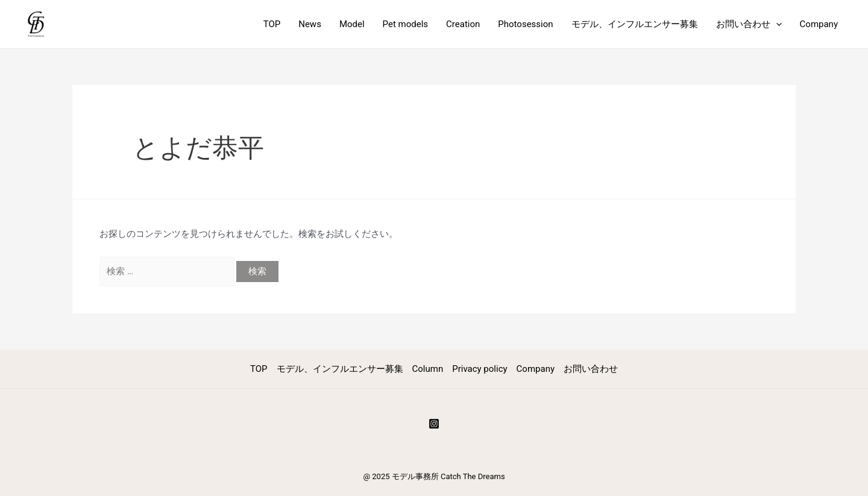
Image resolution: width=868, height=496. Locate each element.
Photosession (525, 24)
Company (819, 24)
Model (352, 24)
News (310, 24)
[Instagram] (434, 424)
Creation (463, 24)
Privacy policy (480, 369)
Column (428, 369)
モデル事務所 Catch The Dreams (448, 476)
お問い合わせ (749, 24)
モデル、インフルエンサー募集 (635, 24)
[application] (776, 24)
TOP (272, 24)
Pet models (405, 24)
